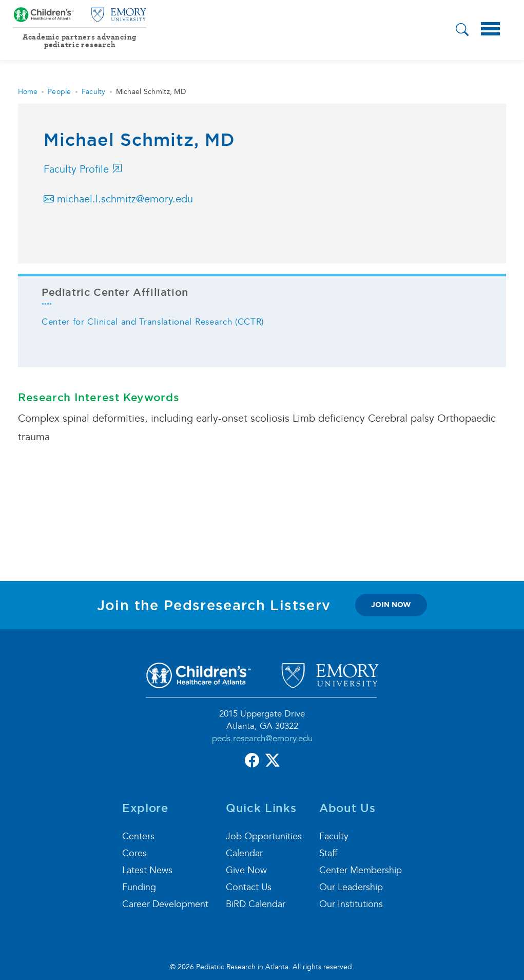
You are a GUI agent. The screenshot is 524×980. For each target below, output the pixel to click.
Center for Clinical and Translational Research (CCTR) (153, 322)
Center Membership (361, 870)
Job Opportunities (264, 836)
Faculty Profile (83, 169)
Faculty (94, 92)
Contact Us (249, 887)
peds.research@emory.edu (262, 738)
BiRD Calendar (256, 904)
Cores (134, 853)
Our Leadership (351, 887)
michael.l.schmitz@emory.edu (118, 199)
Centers (138, 836)
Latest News (147, 870)
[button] (462, 31)
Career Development (165, 904)
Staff (328, 853)
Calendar (244, 853)
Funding (139, 887)
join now (391, 605)
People (60, 92)
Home (28, 92)
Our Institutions (351, 904)
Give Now (246, 870)
